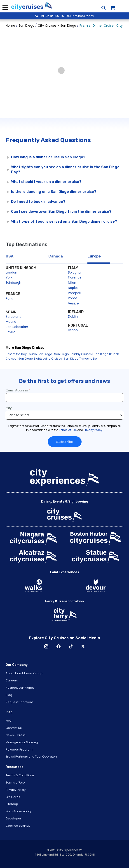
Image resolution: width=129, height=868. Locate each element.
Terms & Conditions (20, 775)
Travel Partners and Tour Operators (32, 757)
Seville (11, 332)
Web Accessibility (19, 811)
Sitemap (12, 804)
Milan (72, 283)
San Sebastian (17, 327)
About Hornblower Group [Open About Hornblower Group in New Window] (24, 673)
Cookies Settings (18, 826)
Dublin (73, 316)
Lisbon (73, 330)
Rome (73, 298)
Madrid (11, 322)
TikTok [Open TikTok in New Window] (71, 646)
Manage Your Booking (22, 742)
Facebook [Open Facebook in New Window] (59, 646)
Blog (9, 695)
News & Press (16, 735)
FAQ (9, 721)
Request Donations (20, 702)
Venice (73, 303)
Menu (5, 8)
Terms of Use (15, 783)
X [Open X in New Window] (83, 646)
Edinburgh (13, 283)
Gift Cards (13, 797)
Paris (9, 298)
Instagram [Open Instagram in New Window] (46, 646)
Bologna (74, 272)
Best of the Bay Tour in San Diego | (30, 354)
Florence (75, 277)
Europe (94, 256)
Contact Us (14, 728)
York (9, 277)
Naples (73, 288)
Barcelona (14, 317)
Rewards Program (19, 750)
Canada (56, 256)
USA (9, 256)
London (11, 272)
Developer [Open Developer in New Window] (13, 818)
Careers (12, 680)
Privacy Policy (16, 790)
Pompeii (74, 293)
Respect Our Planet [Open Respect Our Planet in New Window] (20, 688)
